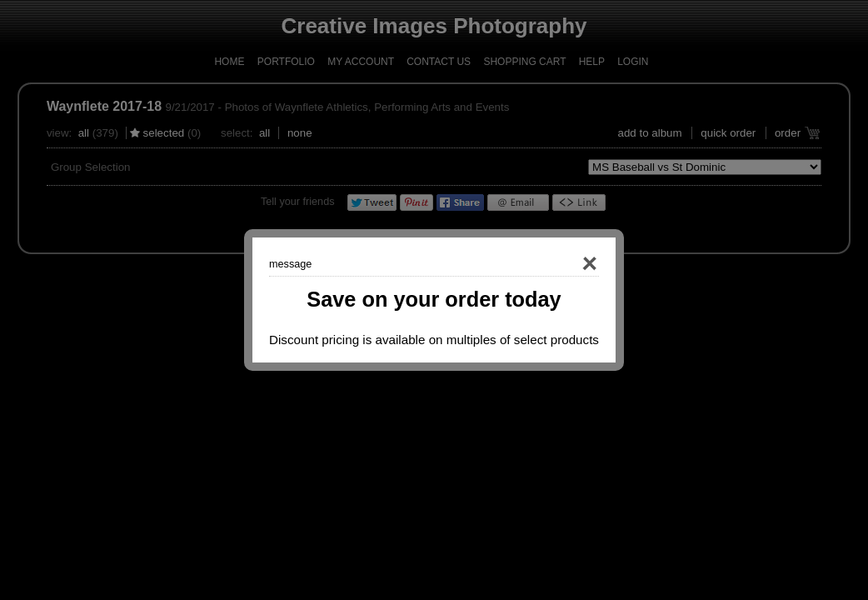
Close (566, 264)
